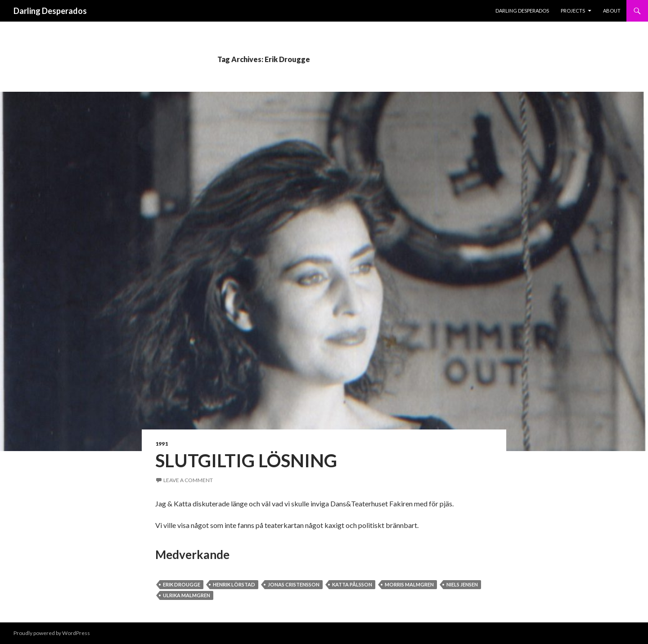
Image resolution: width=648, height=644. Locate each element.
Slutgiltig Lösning (246, 461)
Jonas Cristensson (294, 584)
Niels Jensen (462, 584)
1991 (162, 444)
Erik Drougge (182, 584)
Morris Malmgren (409, 584)
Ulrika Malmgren (187, 595)
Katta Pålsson (352, 584)
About (612, 11)
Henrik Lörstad (234, 584)
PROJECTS (573, 11)
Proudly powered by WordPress (52, 633)
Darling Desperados (50, 11)
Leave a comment (188, 480)
